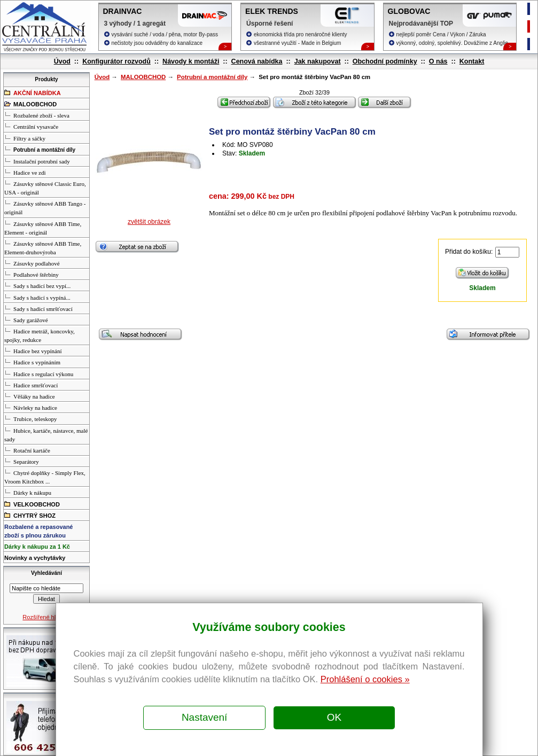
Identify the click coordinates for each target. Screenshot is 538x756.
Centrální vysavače (31, 126)
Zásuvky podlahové (32, 263)
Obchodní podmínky (385, 61)
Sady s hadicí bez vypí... (37, 285)
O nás (438, 61)
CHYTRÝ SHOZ (30, 515)
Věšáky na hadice (30, 396)
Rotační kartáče (27, 450)
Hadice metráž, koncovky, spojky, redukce (40, 335)
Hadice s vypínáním (32, 362)
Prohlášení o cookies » (365, 679)
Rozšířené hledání (46, 617)
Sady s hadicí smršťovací (38, 308)
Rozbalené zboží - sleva (37, 115)
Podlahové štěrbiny (32, 274)
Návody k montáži (191, 61)
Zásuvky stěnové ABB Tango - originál (45, 207)
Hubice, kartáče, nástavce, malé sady (46, 434)
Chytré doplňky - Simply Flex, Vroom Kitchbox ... (45, 477)
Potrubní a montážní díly (212, 77)
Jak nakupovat (318, 61)
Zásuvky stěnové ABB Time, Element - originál (43, 228)
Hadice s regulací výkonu (39, 373)
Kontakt (472, 61)
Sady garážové (26, 319)
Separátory (22, 461)
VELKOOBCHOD (32, 504)
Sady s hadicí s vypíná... (37, 297)
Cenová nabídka (257, 61)
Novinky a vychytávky (35, 558)
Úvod (62, 61)
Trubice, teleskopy (30, 418)
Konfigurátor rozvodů (116, 61)
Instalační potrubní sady (37, 161)
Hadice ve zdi (25, 172)
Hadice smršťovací (31, 385)
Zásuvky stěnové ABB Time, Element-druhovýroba (43, 247)
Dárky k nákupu (28, 492)
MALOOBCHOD (143, 77)
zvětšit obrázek (149, 222)
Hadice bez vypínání (33, 350)
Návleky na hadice (31, 407)
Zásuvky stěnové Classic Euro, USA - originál (45, 188)
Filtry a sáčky (25, 138)
